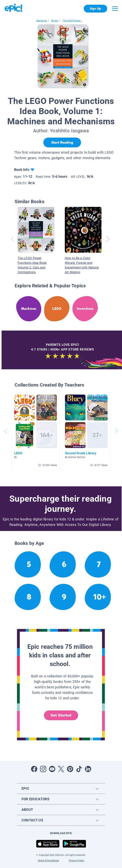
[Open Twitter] (61, 769)
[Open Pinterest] (70, 769)
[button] (36, 431)
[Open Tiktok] (79, 769)
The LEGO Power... (72, 21)
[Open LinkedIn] (88, 769)
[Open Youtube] (52, 769)
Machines (42, 21)
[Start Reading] (62, 142)
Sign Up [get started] (95, 9)
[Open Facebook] (34, 769)
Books (55, 21)
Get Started (61, 715)
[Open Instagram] (43, 769)
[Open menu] (115, 9)
